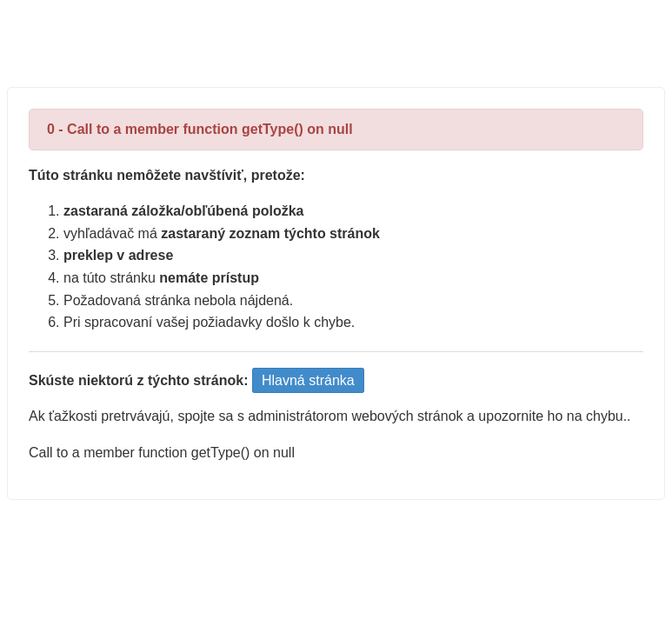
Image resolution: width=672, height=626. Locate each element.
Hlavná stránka (308, 380)
